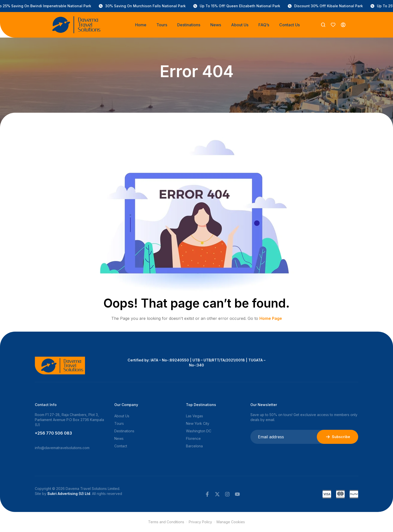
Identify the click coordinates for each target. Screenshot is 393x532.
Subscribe (337, 437)
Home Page (271, 318)
